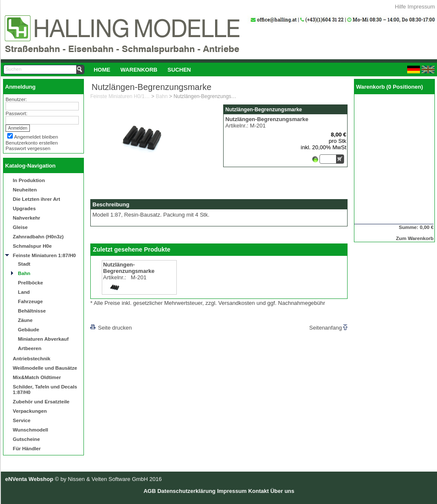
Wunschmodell (30, 430)
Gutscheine (26, 439)
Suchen (179, 70)
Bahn (24, 273)
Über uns (282, 491)
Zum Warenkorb (415, 238)
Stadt (24, 264)
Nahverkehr (26, 218)
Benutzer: (16, 99)
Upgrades (24, 208)
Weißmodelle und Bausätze (45, 368)
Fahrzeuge (30, 301)
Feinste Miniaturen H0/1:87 (120, 96)
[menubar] (142, 70)
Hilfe (400, 7)
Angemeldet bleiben (36, 137)
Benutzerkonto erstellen (32, 143)
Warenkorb (139, 70)
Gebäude (29, 329)
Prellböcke (30, 282)
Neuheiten (25, 190)
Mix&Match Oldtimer (37, 377)
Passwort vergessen (28, 148)
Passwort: (16, 113)
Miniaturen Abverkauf (43, 339)
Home (102, 70)
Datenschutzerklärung (186, 491)
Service (22, 420)
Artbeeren (30, 348)
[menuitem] (102, 70)
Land (24, 292)
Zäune (25, 320)
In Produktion (29, 180)
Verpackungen (30, 411)
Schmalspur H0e (32, 246)
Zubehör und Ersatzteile (41, 401)
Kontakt (259, 491)
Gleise (20, 227)
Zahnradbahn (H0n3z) (38, 236)
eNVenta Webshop (29, 479)
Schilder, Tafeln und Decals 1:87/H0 (45, 389)
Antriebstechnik (32, 358)
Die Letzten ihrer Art (36, 199)
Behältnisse (32, 311)
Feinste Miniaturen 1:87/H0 (44, 255)
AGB (150, 491)
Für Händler (27, 448)
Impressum (421, 7)
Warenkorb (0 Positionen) (390, 87)
